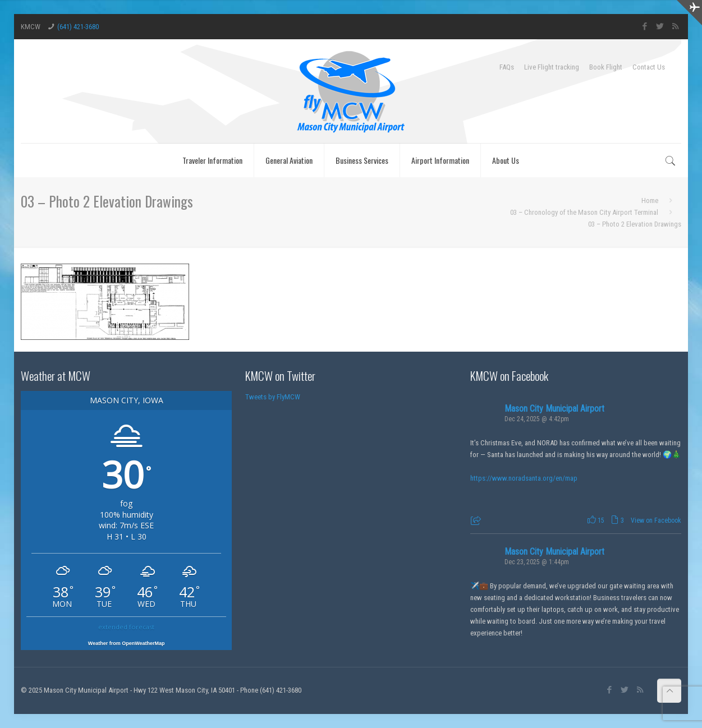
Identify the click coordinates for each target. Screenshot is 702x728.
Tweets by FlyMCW (273, 397)
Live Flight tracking (552, 67)
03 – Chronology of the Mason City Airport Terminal (584, 212)
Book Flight (606, 67)
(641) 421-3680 (78, 27)
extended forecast (126, 627)
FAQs (507, 67)
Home (650, 201)
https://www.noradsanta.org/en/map (524, 478)
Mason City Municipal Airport (554, 409)
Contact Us (649, 67)
